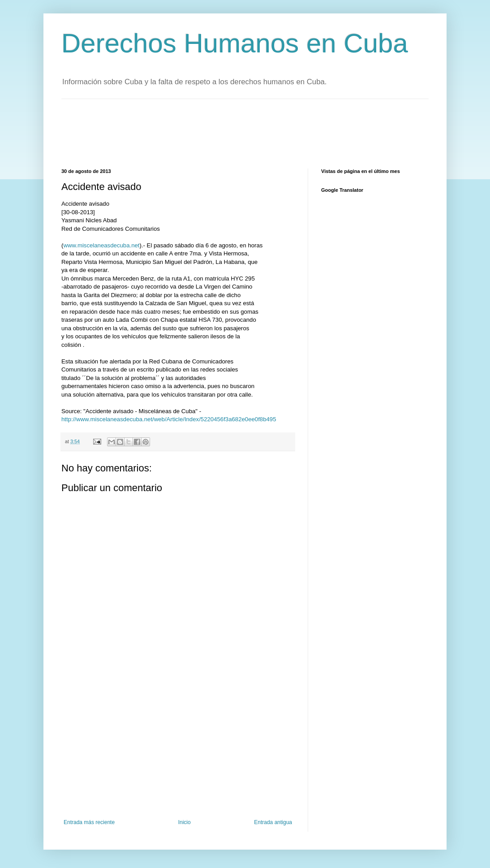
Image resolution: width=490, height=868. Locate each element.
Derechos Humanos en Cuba (235, 43)
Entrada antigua (273, 822)
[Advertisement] (224, 133)
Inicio (185, 822)
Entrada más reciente (89, 822)
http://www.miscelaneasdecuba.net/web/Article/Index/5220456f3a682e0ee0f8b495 (169, 419)
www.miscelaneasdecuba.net (101, 245)
